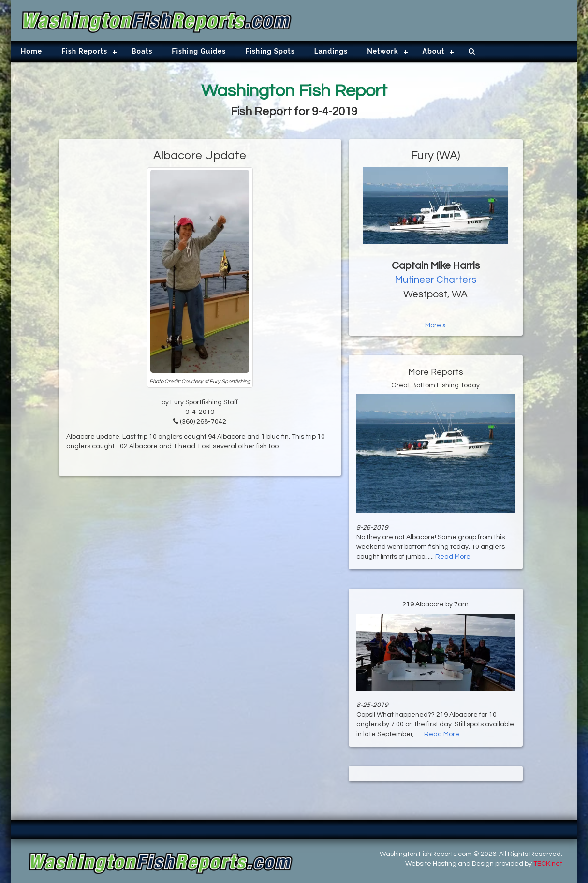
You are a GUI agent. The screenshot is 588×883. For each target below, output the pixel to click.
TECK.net (548, 864)
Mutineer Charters (435, 280)
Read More (453, 557)
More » (435, 325)
